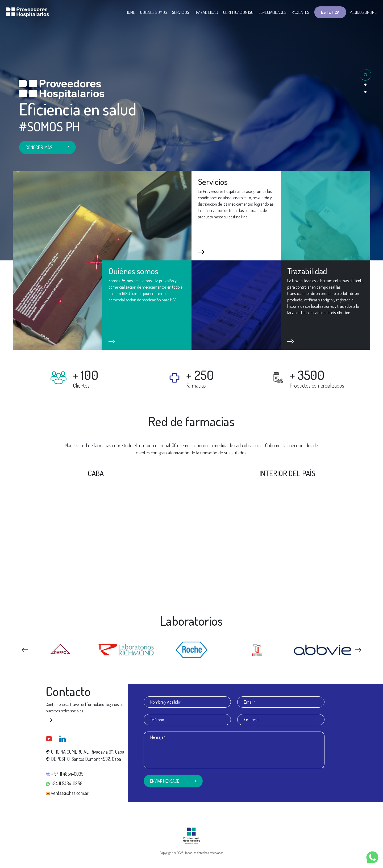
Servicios (181, 12)
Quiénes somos (154, 12)
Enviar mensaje (173, 781)
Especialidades (272, 12)
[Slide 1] (365, 75)
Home (130, 12)
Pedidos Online (363, 12)
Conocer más (47, 147)
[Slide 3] (365, 92)
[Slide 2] (365, 85)
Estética (330, 12)
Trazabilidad (206, 12)
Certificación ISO (238, 12)
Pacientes (300, 12)
